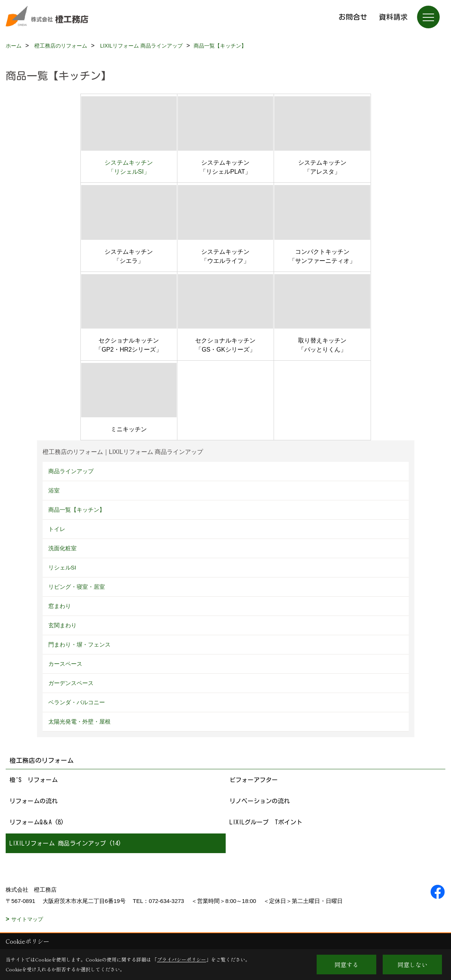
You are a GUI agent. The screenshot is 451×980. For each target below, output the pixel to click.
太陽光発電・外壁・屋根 (79, 721)
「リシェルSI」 (129, 172)
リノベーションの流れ (260, 801)
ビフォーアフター (254, 780)
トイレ (57, 529)
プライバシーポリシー (182, 959)
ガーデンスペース (71, 683)
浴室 (54, 490)
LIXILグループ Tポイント (266, 822)
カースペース (65, 664)
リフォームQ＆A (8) (37, 822)
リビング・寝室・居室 (77, 587)
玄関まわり (62, 625)
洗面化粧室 (62, 548)
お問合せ (353, 17)
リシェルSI (62, 567)
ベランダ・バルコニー (77, 702)
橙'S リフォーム (34, 780)
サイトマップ (27, 919)
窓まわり (60, 606)
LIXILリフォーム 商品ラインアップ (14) (65, 843)
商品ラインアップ (71, 471)
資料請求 (393, 17)
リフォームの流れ (34, 801)
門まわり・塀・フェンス (79, 644)
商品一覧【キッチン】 (77, 510)
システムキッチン (129, 163)
